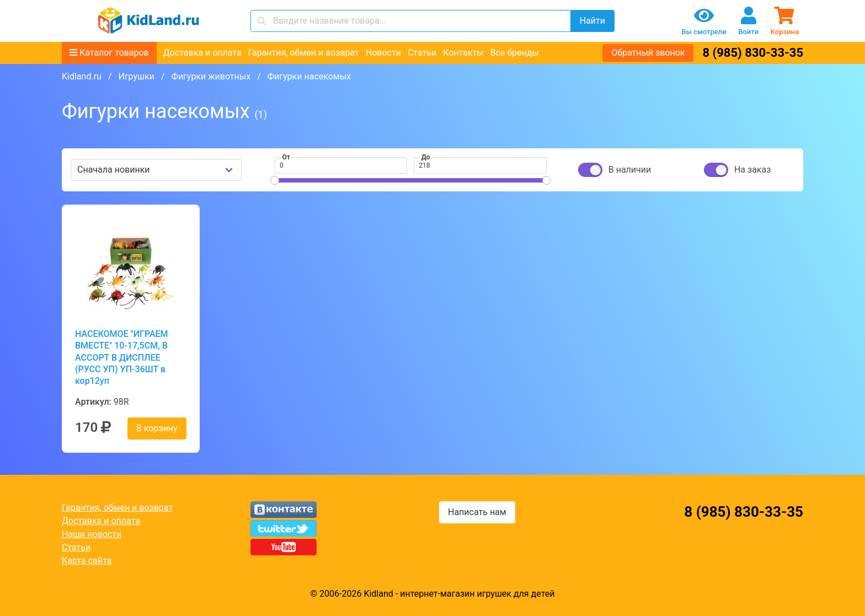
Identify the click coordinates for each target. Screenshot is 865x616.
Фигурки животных (211, 76)
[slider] (275, 180)
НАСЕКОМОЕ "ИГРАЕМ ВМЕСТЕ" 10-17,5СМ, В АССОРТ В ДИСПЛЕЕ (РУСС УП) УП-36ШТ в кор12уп (122, 357)
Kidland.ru (82, 76)
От (286, 157)
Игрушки (136, 76)
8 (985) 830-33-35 (753, 53)
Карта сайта (87, 561)
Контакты (463, 53)
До (426, 157)
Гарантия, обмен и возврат (304, 53)
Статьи (422, 53)
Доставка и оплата (202, 53)
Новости (383, 53)
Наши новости (92, 534)
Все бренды (515, 53)
